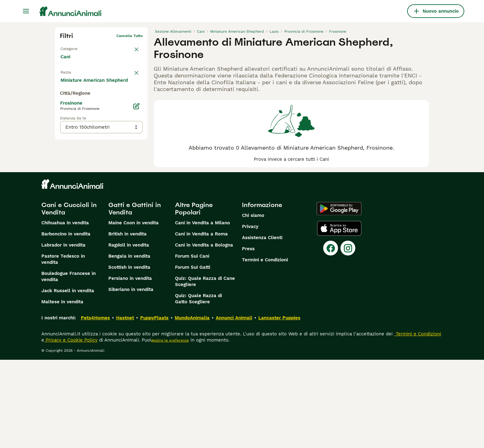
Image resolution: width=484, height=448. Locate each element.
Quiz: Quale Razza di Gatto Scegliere (198, 387)
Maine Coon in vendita (134, 311)
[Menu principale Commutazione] (26, 11)
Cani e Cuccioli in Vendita (69, 297)
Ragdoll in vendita (129, 333)
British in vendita (127, 322)
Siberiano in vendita (131, 378)
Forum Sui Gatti (193, 355)
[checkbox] (64, 99)
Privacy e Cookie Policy (71, 428)
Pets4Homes (95, 406)
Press (248, 337)
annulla (136, 70)
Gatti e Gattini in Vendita (135, 297)
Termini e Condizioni (265, 348)
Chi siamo (253, 304)
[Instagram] (348, 336)
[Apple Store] (339, 317)
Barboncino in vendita (66, 322)
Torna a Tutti (72, 46)
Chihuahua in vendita (65, 311)
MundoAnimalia (192, 406)
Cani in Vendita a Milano (202, 311)
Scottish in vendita (129, 355)
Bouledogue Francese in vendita (69, 365)
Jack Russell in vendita (68, 379)
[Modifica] (136, 222)
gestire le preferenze (170, 429)
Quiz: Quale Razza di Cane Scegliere (205, 370)
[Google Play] (339, 297)
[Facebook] (331, 336)
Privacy (250, 315)
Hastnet (125, 406)
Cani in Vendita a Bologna (204, 333)
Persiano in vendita (130, 367)
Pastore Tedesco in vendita (63, 347)
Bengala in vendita (129, 344)
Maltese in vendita (62, 390)
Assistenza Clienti (262, 326)
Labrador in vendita (63, 333)
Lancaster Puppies (279, 406)
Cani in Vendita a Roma (201, 322)
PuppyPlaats (154, 406)
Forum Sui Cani (192, 344)
